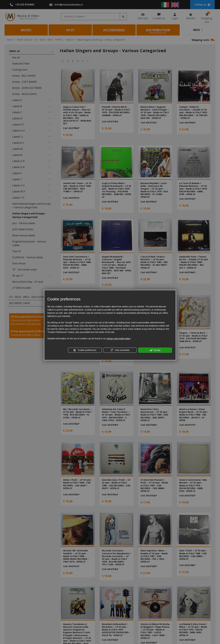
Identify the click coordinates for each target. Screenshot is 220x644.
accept (155, 350)
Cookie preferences (85, 350)
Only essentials (120, 350)
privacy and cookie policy (119, 339)
